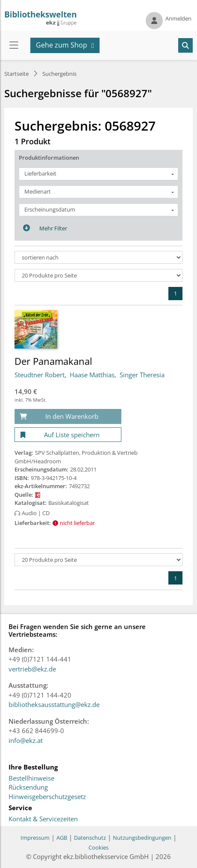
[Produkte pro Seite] (98, 275)
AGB (62, 838)
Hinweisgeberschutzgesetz (47, 797)
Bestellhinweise (31, 779)
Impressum (35, 838)
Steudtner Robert (40, 375)
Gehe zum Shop (62, 45)
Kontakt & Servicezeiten (43, 819)
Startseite (16, 74)
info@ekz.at (26, 740)
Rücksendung (28, 787)
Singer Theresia (142, 375)
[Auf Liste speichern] (68, 435)
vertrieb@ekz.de (32, 669)
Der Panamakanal (53, 361)
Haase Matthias (92, 375)
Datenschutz (90, 838)
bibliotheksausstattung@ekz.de (54, 704)
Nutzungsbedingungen (142, 838)
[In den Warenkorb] (68, 416)
